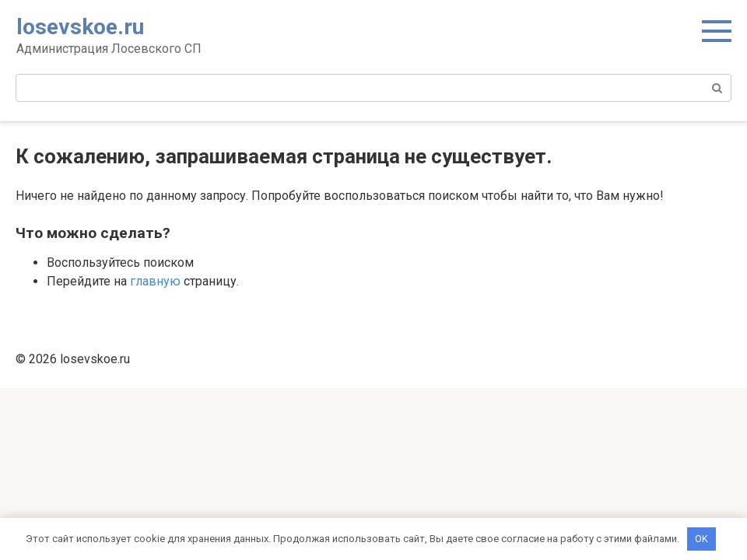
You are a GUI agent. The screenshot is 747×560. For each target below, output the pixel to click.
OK (701, 539)
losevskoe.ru (80, 27)
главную (155, 281)
